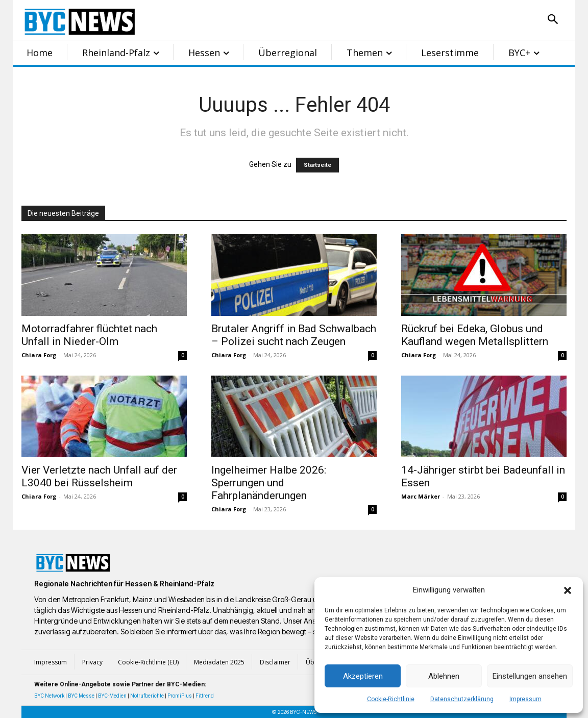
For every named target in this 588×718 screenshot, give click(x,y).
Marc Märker (421, 496)
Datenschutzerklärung (462, 699)
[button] (568, 590)
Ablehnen (444, 676)
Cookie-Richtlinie (391, 699)
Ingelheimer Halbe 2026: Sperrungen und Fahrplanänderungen (269, 483)
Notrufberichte (147, 696)
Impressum (525, 699)
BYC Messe (81, 696)
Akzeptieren (363, 676)
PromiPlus (180, 696)
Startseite (317, 165)
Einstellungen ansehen (530, 676)
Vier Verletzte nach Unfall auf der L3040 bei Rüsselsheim (99, 476)
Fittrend (205, 696)
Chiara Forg (39, 355)
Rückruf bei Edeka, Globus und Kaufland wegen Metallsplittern (475, 335)
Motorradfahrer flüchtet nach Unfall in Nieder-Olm (89, 335)
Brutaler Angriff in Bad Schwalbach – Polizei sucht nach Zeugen (294, 335)
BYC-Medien (112, 696)
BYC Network (49, 696)
